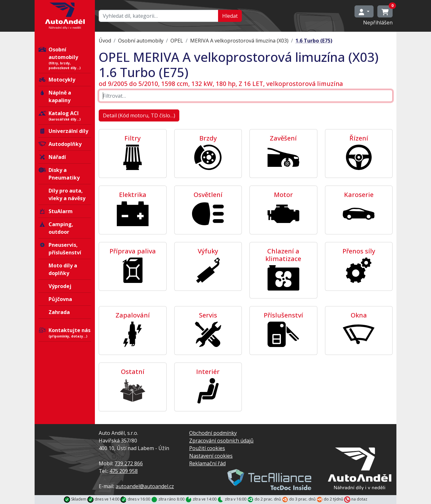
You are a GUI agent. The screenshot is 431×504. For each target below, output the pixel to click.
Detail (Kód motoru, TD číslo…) (139, 115)
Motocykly (57, 80)
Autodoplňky (60, 144)
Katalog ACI (65, 116)
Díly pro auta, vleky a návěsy (67, 194)
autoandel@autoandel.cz (145, 486)
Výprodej (60, 286)
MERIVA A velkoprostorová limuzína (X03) (239, 41)
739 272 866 (129, 463)
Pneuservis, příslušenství (60, 249)
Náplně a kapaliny (55, 96)
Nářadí (52, 157)
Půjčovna (60, 299)
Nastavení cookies (211, 456)
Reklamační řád (207, 463)
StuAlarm (56, 211)
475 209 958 (124, 471)
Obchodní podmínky (213, 433)
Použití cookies (207, 448)
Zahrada (59, 312)
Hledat (230, 16)
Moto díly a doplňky (63, 269)
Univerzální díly (63, 131)
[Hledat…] (159, 16)
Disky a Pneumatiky (59, 174)
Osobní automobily (65, 58)
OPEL (177, 41)
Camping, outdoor (56, 228)
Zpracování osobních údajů (221, 441)
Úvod (105, 41)
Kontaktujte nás (65, 333)
